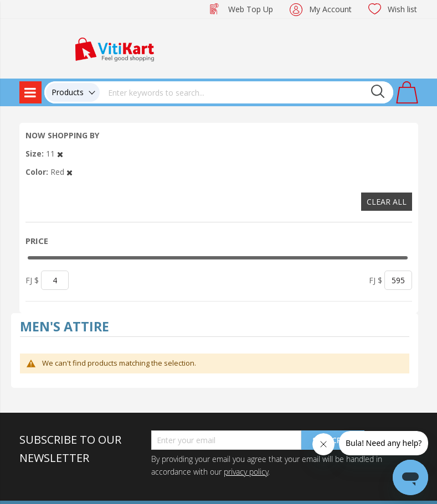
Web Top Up (251, 9)
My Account (330, 9)
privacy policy (246, 472)
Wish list (402, 9)
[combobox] (246, 92)
